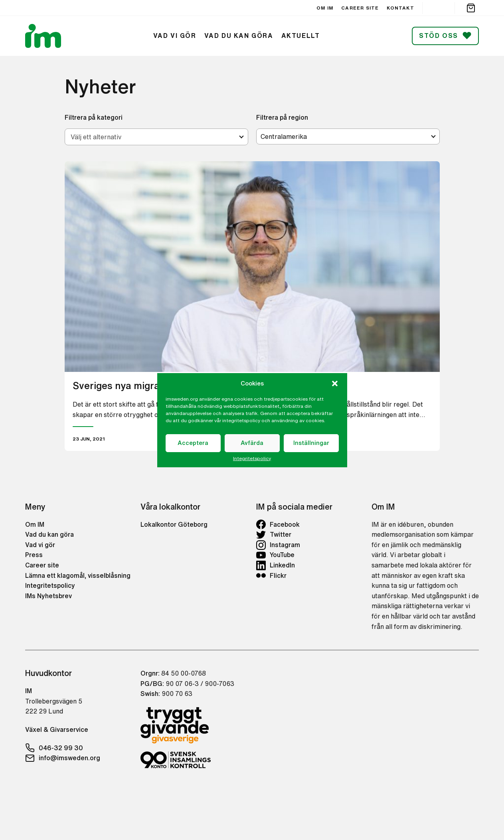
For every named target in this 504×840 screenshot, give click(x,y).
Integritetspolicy (252, 459)
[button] (335, 383)
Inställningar (311, 443)
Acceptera (193, 443)
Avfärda (252, 443)
